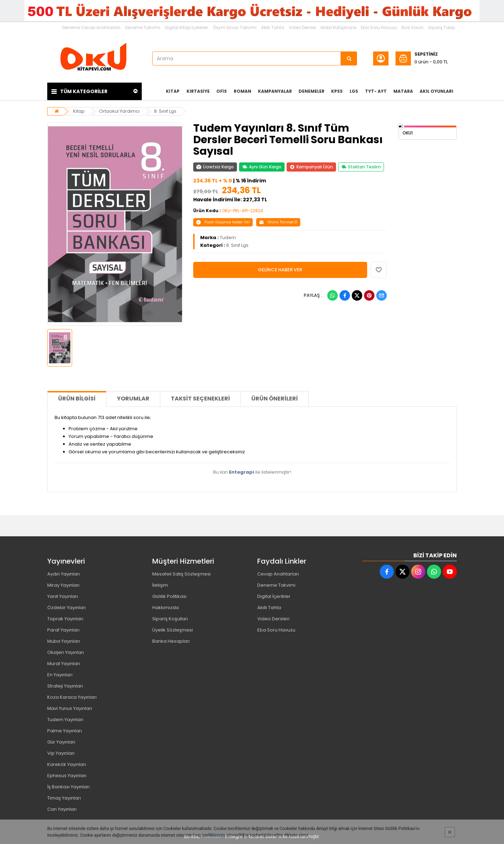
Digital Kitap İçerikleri (187, 27)
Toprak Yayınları (65, 619)
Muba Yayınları (64, 641)
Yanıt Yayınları (63, 596)
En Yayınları (60, 675)
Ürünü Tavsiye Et (278, 222)
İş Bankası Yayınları (68, 787)
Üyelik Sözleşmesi (173, 630)
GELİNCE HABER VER (280, 270)
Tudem (228, 238)
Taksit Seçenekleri (200, 399)
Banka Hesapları (171, 641)
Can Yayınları (62, 809)
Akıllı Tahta (273, 27)
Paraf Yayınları (63, 630)
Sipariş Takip (442, 27)
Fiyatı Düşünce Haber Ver (223, 222)
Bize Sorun (412, 27)
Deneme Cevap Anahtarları (91, 27)
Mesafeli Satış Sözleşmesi (181, 574)
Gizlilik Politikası (169, 596)
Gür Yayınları (61, 742)
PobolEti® (213, 836)
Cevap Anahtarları (278, 574)
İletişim (160, 585)
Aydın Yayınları (64, 574)
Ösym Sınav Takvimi (235, 27)
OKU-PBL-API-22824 (243, 211)
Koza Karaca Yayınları (72, 697)
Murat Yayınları (64, 664)
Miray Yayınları (63, 585)
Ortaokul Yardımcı (119, 111)
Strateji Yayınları (65, 686)
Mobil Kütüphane (338, 27)
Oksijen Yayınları (66, 652)
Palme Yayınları (65, 731)
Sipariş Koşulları (170, 619)
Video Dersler (302, 27)
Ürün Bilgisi (77, 399)
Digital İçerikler (274, 596)
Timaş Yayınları (64, 798)
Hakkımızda (166, 608)
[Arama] (349, 58)
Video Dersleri (273, 619)
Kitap (79, 111)
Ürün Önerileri (275, 399)
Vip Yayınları (61, 753)
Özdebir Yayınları (66, 608)
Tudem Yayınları (65, 720)
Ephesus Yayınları (67, 776)
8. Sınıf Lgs (165, 111)
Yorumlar (133, 399)
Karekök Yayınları (67, 764)
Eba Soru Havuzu (379, 27)
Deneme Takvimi (143, 27)
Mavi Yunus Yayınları (70, 708)
